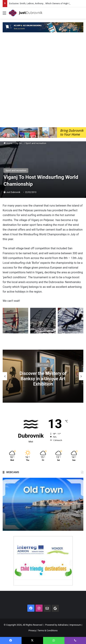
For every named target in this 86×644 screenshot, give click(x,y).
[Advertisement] (43, 82)
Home (8, 143)
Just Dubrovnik (13, 192)
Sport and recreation (36, 143)
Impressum (75, 625)
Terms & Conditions (48, 630)
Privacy (32, 630)
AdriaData (63, 625)
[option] (43, 376)
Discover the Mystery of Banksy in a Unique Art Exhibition (43, 379)
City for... (19, 143)
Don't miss (43, 365)
